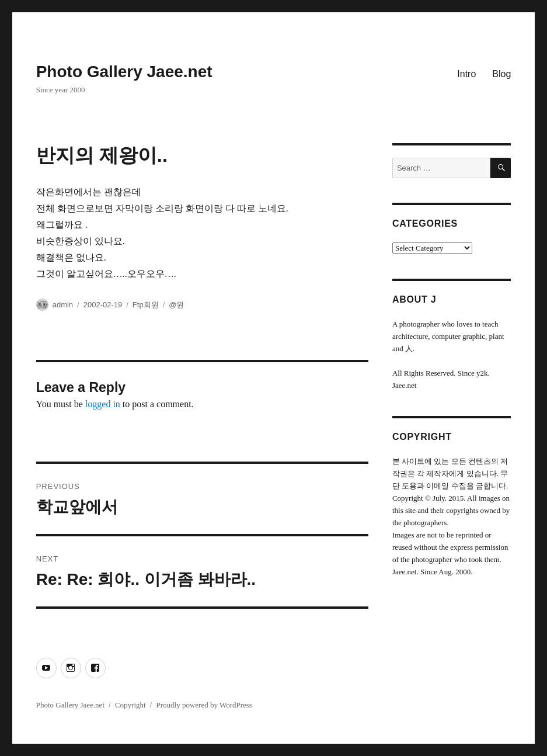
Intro (466, 74)
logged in (103, 404)
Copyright (130, 705)
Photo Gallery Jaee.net (124, 72)
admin (63, 305)
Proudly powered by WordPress (204, 705)
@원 (176, 305)
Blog (501, 74)
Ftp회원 (146, 305)
